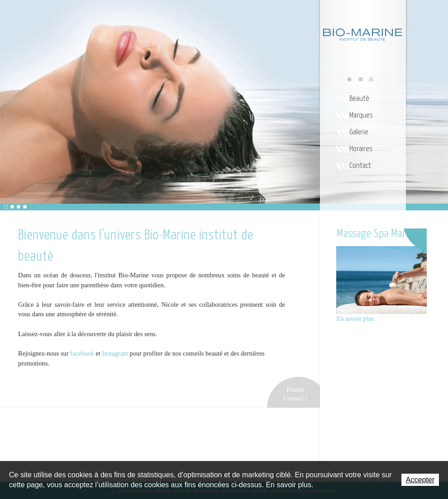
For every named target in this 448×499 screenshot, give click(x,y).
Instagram (116, 353)
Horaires (361, 149)
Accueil (350, 80)
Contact (360, 166)
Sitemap (372, 80)
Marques (361, 116)
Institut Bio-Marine (359, 32)
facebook (81, 353)
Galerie (359, 132)
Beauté (359, 99)
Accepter (420, 480)
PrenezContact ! (295, 394)
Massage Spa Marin (375, 234)
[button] (6, 207)
